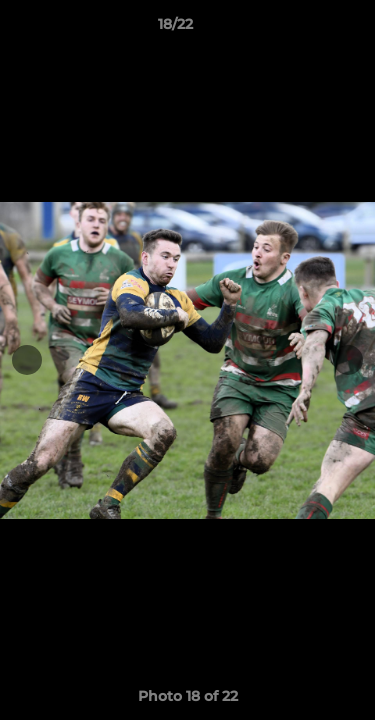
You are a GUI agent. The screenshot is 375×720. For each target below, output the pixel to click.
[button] (303, 29)
